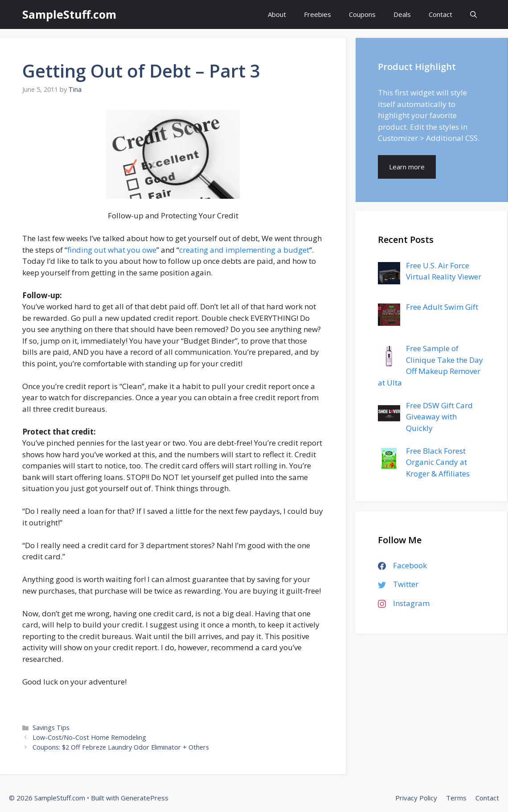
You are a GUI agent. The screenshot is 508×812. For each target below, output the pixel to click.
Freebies (317, 14)
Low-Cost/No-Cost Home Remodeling (89, 737)
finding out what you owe (112, 250)
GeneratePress (145, 798)
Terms (456, 798)
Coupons (362, 14)
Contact (440, 14)
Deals (402, 14)
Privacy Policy (416, 798)
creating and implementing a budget (244, 250)
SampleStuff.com (69, 14)
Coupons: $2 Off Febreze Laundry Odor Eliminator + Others (121, 747)
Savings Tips (51, 728)
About (277, 14)
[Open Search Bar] (473, 14)
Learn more (407, 167)
